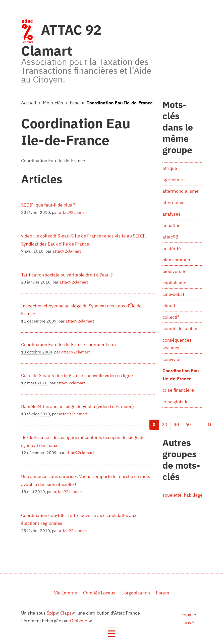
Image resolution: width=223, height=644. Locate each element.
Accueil (29, 103)
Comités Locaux (99, 593)
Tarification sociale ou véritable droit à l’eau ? (67, 275)
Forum (163, 593)
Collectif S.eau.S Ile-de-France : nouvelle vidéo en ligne (77, 375)
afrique (170, 168)
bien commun (176, 260)
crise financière (178, 390)
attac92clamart (73, 212)
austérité (172, 248)
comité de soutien (181, 328)
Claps (66, 613)
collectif (171, 317)
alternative (174, 203)
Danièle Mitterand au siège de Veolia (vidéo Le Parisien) (77, 406)
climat (169, 306)
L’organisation (136, 593)
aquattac (171, 226)
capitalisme (174, 283)
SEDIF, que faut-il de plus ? (48, 205)
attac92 (170, 237)
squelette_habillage (183, 495)
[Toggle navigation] (112, 634)
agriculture (174, 180)
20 (164, 425)
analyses (172, 214)
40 (176, 425)
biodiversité (175, 271)
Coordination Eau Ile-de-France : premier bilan (68, 345)
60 (188, 425)
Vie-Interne (66, 593)
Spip (51, 613)
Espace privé (189, 619)
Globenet (79, 621)
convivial (172, 359)
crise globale (176, 402)
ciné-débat (173, 294)
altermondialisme (181, 191)
